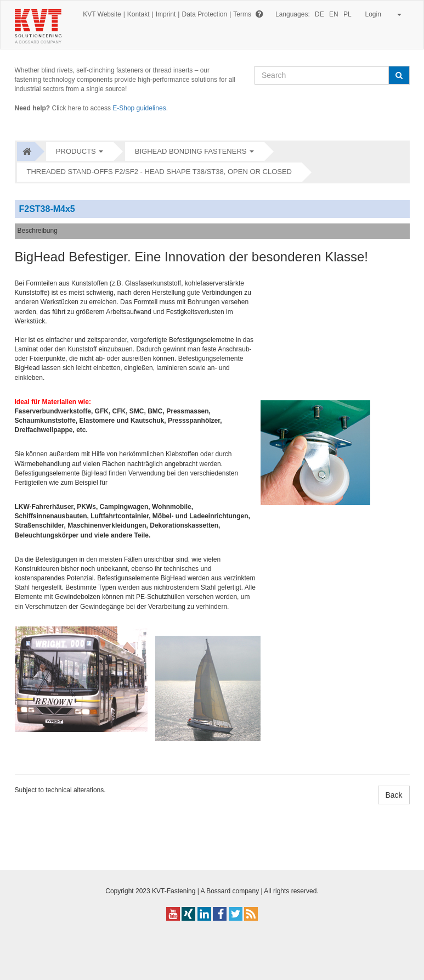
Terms (242, 14)
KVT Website (102, 14)
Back (394, 795)
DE (320, 14)
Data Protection (204, 14)
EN (334, 14)
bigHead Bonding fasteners (191, 151)
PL (347, 14)
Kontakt (138, 14)
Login (381, 14)
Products (76, 151)
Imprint (166, 14)
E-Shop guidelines (139, 108)
